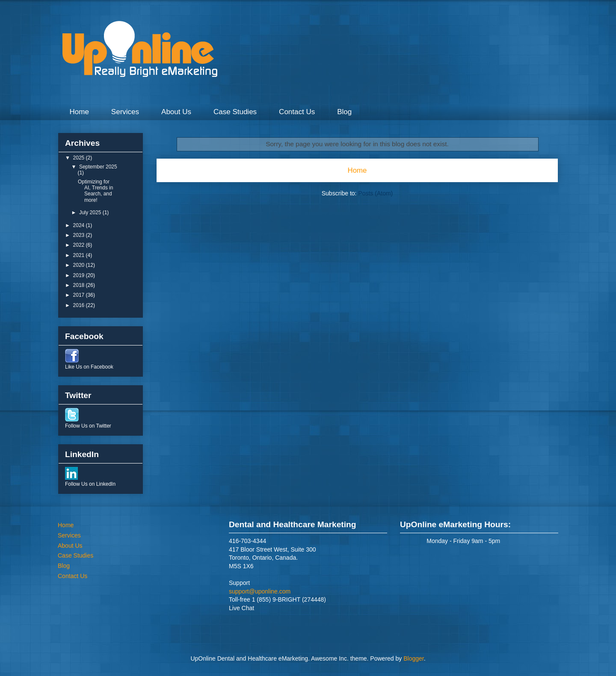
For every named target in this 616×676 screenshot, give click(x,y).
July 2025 (91, 213)
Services (125, 112)
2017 (80, 295)
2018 (80, 285)
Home (79, 112)
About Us (176, 112)
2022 (80, 245)
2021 (80, 255)
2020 (80, 265)
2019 (80, 275)
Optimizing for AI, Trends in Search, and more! (95, 191)
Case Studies (235, 112)
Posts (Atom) (375, 193)
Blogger (413, 658)
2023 (80, 235)
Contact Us (297, 112)
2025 (80, 158)
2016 (80, 305)
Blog (344, 112)
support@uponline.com (260, 591)
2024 (80, 225)
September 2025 (98, 167)
